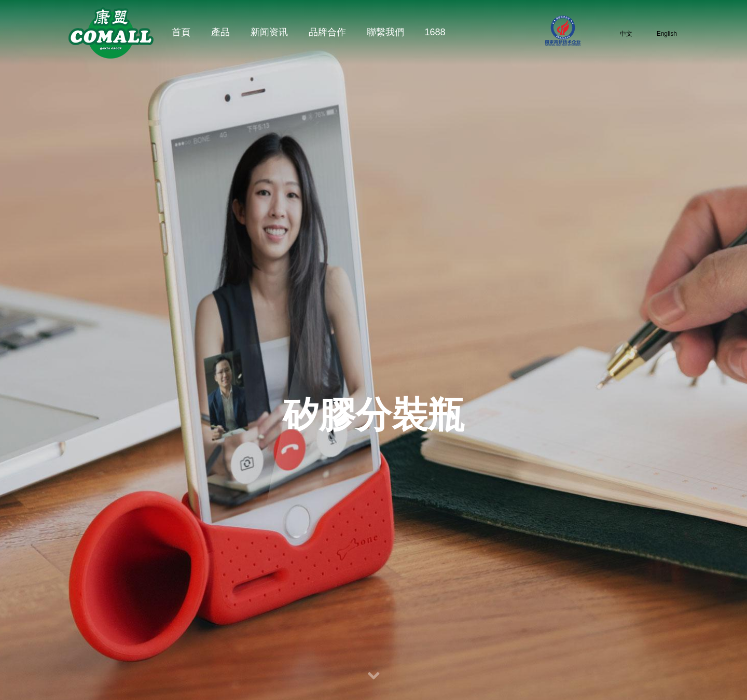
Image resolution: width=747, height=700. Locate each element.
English (660, 33)
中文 (619, 33)
